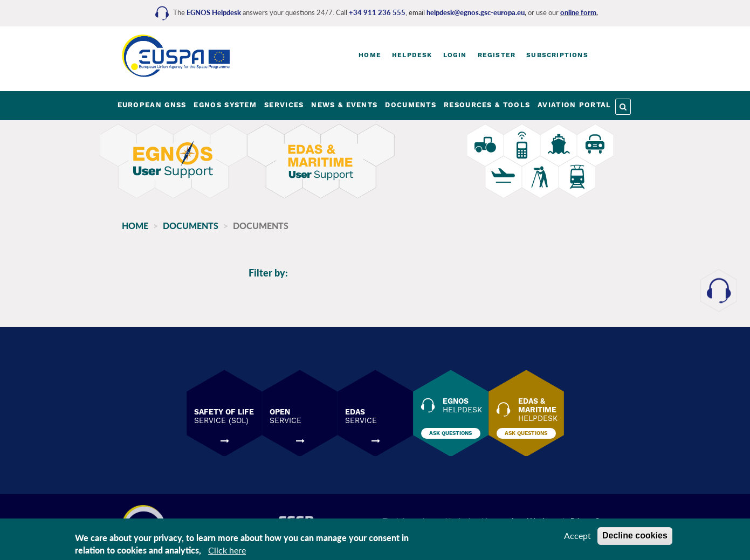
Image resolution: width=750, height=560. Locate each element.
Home (370, 55)
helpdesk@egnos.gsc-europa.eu (476, 12)
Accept (577, 535)
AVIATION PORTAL (574, 105)
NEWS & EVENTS (344, 105)
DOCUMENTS (411, 105)
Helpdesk (412, 55)
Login (455, 55)
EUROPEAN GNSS (152, 105)
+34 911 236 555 (377, 12)
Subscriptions (557, 55)
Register (497, 55)
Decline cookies (635, 535)
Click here (227, 550)
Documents (191, 226)
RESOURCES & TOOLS (487, 105)
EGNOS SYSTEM (225, 105)
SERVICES (284, 105)
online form (578, 12)
